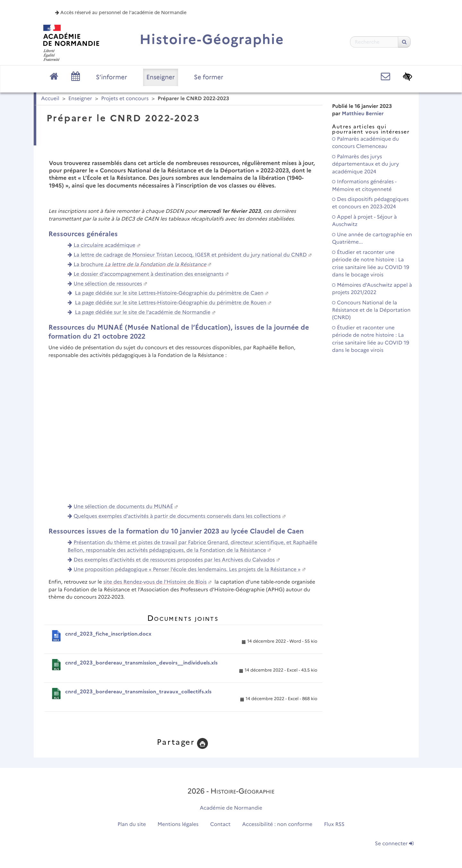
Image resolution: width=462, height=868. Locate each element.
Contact (220, 825)
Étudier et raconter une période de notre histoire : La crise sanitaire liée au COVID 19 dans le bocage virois (371, 264)
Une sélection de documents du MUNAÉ (124, 507)
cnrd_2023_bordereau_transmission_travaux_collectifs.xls (138, 692)
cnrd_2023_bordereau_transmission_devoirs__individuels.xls (141, 663)
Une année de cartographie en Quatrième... (372, 239)
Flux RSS (334, 825)
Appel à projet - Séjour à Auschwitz (364, 221)
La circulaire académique (105, 245)
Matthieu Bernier (363, 114)
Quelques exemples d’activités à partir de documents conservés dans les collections (177, 516)
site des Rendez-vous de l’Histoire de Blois (155, 582)
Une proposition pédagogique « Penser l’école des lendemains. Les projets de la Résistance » (187, 570)
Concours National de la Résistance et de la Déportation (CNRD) (371, 310)
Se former (209, 77)
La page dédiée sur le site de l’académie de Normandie (143, 312)
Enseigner (161, 77)
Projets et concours (125, 99)
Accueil (50, 99)
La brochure (140, 265)
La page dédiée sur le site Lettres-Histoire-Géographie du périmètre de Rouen (171, 303)
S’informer (111, 77)
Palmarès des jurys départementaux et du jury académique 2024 (365, 164)
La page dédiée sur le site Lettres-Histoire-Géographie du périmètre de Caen (169, 293)
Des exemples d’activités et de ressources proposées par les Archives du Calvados (174, 560)
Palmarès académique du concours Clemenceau (365, 143)
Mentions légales (178, 825)
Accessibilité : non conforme (277, 825)
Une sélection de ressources (108, 284)
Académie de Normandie (231, 808)
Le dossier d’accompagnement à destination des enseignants (149, 274)
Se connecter (394, 844)
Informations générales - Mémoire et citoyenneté (364, 186)
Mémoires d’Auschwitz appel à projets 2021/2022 (372, 289)
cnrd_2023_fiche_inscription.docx (108, 634)
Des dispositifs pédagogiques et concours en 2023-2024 (370, 203)
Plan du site (132, 825)
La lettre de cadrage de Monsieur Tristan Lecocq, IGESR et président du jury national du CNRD (190, 255)
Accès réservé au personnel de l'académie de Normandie (121, 13)
